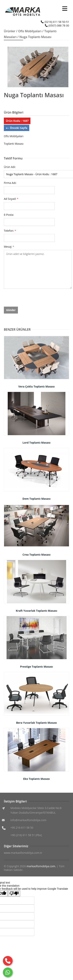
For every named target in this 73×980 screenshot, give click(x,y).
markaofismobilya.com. (41, 866)
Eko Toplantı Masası (36, 779)
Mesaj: (9, 247)
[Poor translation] (14, 893)
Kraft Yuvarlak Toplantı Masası (36, 611)
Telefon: (10, 231)
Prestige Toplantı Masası (36, 667)
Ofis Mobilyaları (30, 31)
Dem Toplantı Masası (37, 499)
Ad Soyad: (11, 199)
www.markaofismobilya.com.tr (23, 853)
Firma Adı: (10, 183)
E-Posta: (9, 215)
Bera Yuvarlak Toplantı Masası (37, 723)
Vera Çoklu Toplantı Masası (36, 386)
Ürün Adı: (10, 167)
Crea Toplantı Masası (37, 555)
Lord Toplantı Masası (36, 443)
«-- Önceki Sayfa (17, 128)
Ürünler (10, 31)
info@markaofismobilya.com (28, 820)
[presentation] (33, 299)
